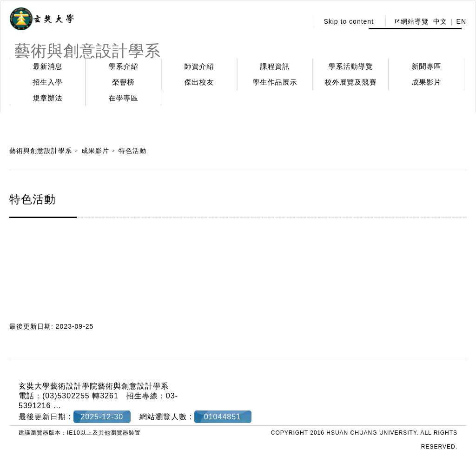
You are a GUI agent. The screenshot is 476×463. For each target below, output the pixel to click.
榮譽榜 (124, 82)
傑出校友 (199, 82)
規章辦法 (48, 98)
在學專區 (124, 98)
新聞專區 (427, 66)
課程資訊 (275, 66)
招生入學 (48, 82)
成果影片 (427, 82)
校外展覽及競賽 (351, 82)
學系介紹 (124, 66)
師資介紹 (199, 66)
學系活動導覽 (351, 66)
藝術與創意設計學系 (41, 151)
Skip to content (349, 21)
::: (299, 21)
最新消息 (48, 66)
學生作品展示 (275, 82)
